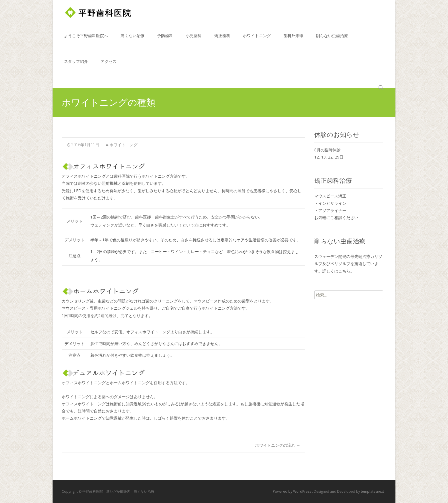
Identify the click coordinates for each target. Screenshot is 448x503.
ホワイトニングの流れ (278, 445)
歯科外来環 (293, 41)
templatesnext (372, 491)
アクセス (109, 66)
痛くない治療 (133, 41)
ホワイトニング (257, 41)
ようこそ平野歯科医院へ (86, 41)
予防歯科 (165, 41)
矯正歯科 (222, 41)
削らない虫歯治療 (332, 41)
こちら (344, 271)
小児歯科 (194, 41)
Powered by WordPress (292, 491)
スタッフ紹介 (76, 66)
